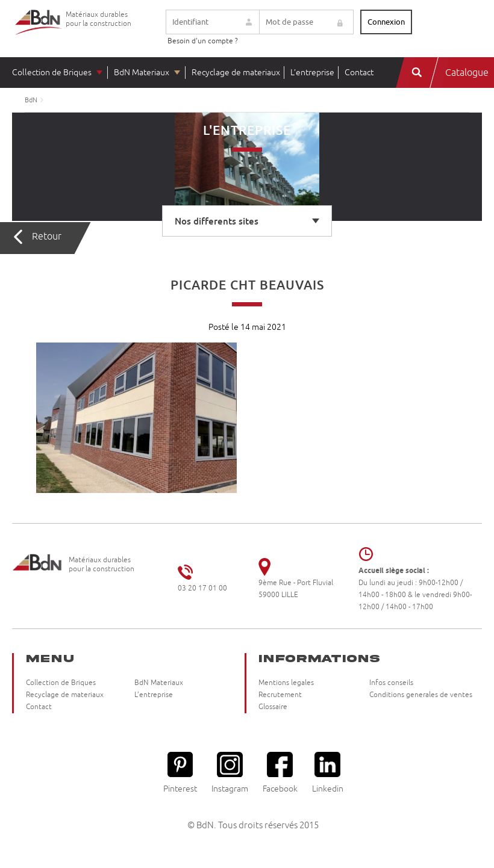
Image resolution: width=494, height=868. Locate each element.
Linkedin (328, 773)
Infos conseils (391, 683)
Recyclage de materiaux (236, 73)
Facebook (280, 773)
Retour (47, 237)
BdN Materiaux (142, 73)
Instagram (230, 773)
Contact (359, 73)
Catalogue (467, 73)
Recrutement (280, 695)
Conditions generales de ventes (421, 695)
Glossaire (273, 707)
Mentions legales (286, 683)
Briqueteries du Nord (39, 32)
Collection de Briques (52, 73)
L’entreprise (312, 73)
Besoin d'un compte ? (203, 41)
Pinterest (180, 773)
